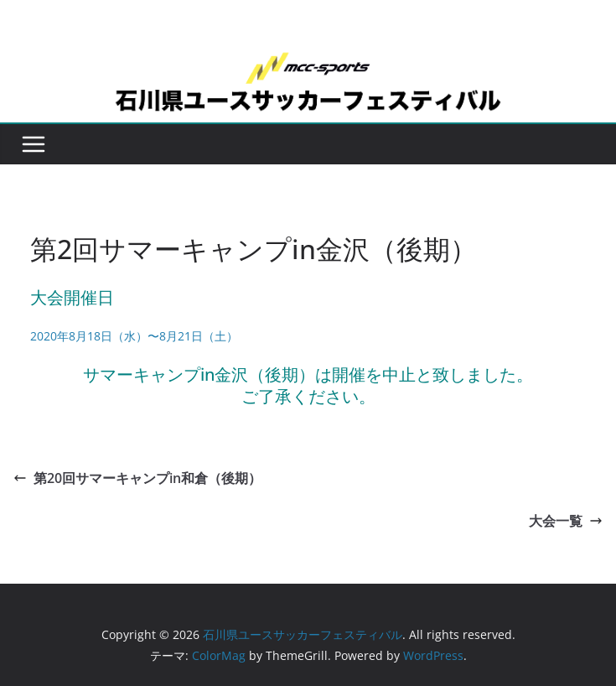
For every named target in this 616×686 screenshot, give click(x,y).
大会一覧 (566, 521)
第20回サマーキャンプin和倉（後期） (137, 478)
